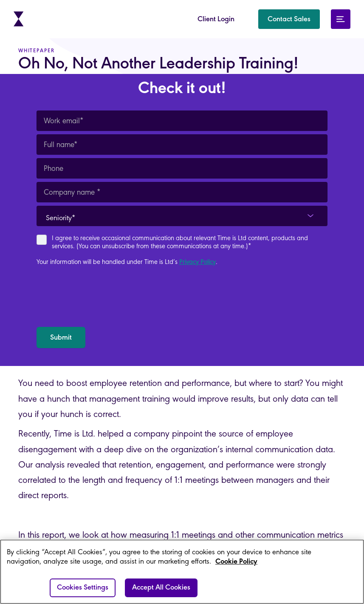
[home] (19, 19)
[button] (289, 19)
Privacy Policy (198, 262)
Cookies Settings (83, 588)
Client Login (216, 20)
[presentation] (101, 297)
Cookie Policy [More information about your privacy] (236, 562)
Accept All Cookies (161, 588)
